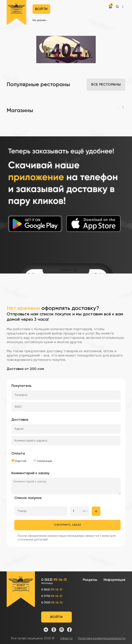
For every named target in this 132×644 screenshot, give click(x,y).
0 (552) (52, 590)
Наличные (43, 461)
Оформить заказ (67, 525)
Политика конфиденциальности (102, 638)
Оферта (66, 638)
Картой (19, 461)
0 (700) (52, 603)
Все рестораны (106, 85)
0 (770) (52, 596)
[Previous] (118, 107)
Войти (41, 9)
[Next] (123, 107)
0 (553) (54, 582)
